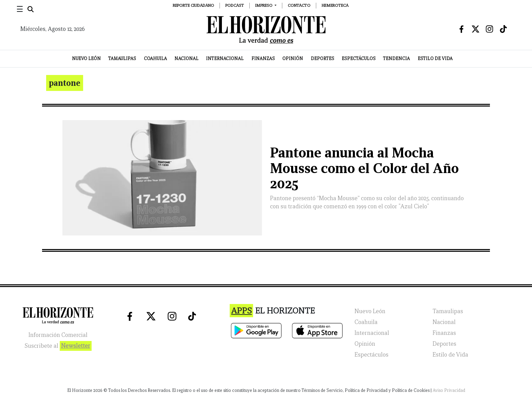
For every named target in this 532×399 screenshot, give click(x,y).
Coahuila (155, 59)
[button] (266, 5)
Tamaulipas (122, 59)
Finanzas (263, 59)
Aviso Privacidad (449, 390)
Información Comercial (58, 335)
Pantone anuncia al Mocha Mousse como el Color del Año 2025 (364, 168)
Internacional (225, 59)
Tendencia (396, 59)
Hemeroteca (335, 5)
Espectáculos (359, 59)
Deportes (322, 59)
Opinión (293, 59)
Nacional (186, 59)
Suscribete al (58, 346)
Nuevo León (86, 59)
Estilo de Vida (435, 59)
